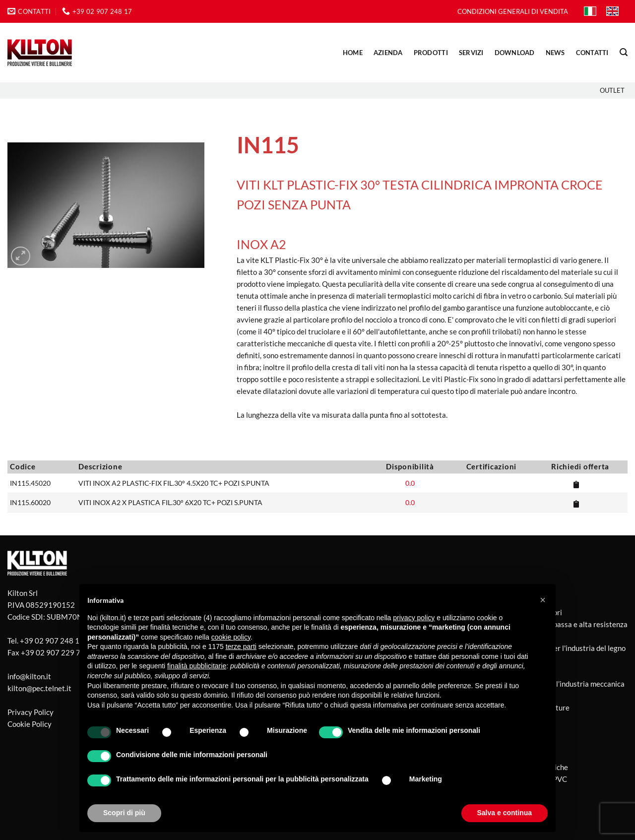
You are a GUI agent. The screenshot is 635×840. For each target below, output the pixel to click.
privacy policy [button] (414, 618)
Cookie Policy (30, 724)
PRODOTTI (431, 53)
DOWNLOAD (515, 53)
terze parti (241, 646)
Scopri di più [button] (124, 813)
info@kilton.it (29, 676)
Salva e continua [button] (505, 813)
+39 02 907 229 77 (53, 652)
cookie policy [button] (231, 637)
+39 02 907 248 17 (52, 641)
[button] (624, 52)
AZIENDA (388, 53)
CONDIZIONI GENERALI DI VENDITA (513, 11)
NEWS (555, 53)
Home (353, 53)
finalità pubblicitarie (197, 666)
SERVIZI (471, 53)
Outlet (612, 90)
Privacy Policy (31, 712)
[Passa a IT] (590, 11)
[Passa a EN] (612, 11)
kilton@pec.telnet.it (39, 688)
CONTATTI (592, 53)
